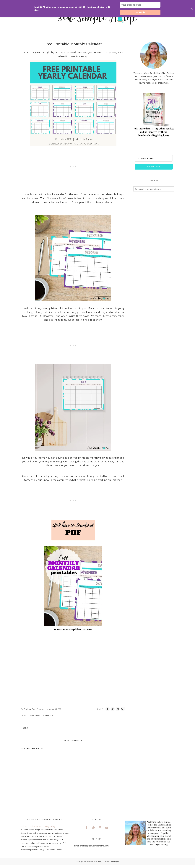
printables (47, 715)
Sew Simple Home (90, 861)
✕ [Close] (192, 8)
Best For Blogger (113, 861)
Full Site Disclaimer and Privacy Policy (38, 826)
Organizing (35, 715)
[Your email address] (154, 158)
